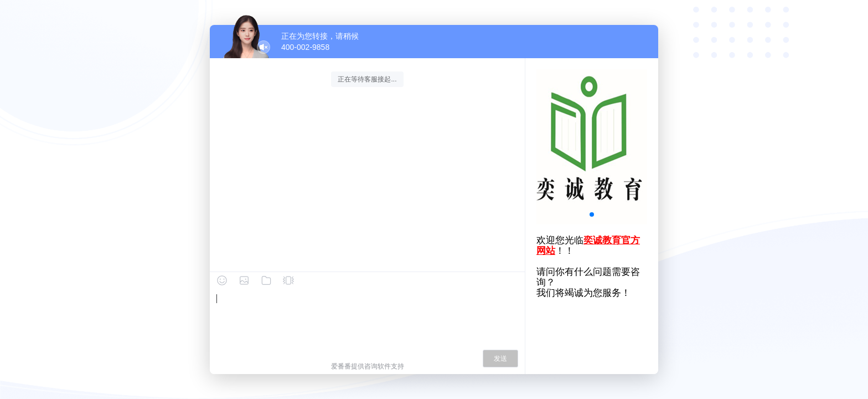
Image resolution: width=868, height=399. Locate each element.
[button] (592, 214)
